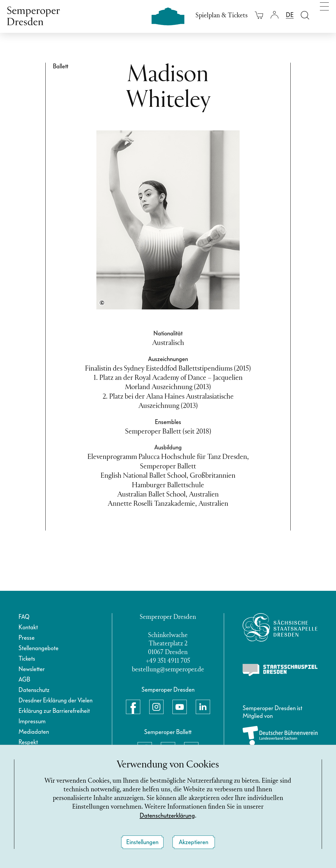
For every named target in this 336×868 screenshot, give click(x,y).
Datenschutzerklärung (167, 815)
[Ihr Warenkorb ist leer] (259, 15)
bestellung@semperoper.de (168, 670)
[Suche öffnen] (305, 15)
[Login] (275, 15)
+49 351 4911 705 (168, 661)
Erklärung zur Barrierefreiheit (54, 711)
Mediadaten (34, 732)
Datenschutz (34, 690)
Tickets (27, 659)
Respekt (28, 742)
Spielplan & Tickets (222, 16)
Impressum (32, 721)
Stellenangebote (38, 648)
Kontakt (28, 627)
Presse (27, 638)
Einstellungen (142, 842)
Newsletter (32, 669)
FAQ (24, 617)
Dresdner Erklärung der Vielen (56, 700)
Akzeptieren (194, 842)
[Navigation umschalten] (324, 14)
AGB (24, 679)
